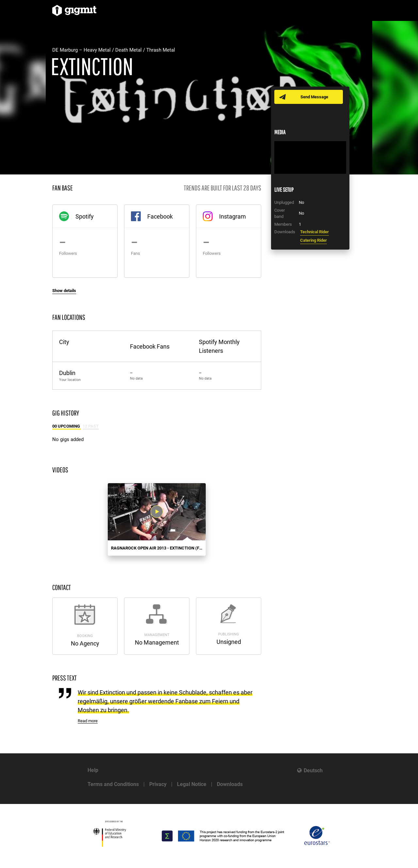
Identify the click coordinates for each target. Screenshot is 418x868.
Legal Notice (192, 784)
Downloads (230, 784)
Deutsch (313, 770)
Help (93, 770)
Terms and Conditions (113, 784)
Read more (88, 721)
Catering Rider (313, 240)
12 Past (91, 426)
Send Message (314, 97)
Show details (64, 291)
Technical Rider (314, 232)
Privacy (158, 784)
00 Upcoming (67, 426)
